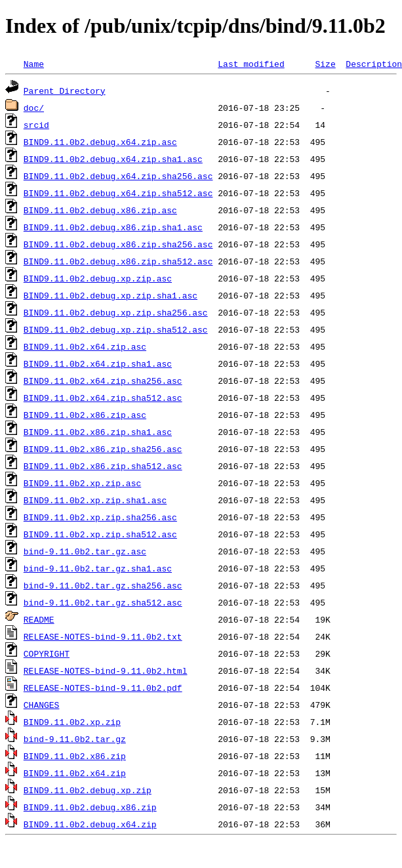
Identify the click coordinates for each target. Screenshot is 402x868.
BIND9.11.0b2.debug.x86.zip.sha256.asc (118, 244)
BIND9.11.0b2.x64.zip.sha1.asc (98, 363)
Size (325, 64)
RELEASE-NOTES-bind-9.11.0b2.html (106, 671)
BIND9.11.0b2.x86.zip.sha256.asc (103, 449)
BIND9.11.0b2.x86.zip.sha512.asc (103, 466)
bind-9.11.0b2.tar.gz (75, 739)
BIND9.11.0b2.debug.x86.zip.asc (100, 210)
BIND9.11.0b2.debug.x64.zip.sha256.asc (118, 176)
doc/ (34, 108)
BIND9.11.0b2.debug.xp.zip (88, 790)
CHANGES (42, 705)
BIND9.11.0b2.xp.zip (72, 722)
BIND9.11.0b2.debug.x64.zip (90, 824)
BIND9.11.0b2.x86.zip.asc (85, 415)
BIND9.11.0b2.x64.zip (75, 773)
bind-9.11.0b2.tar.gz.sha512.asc (103, 602)
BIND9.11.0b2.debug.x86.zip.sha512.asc (118, 261)
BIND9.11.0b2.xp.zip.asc (82, 483)
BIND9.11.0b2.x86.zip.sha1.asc (98, 432)
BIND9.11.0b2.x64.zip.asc (85, 346)
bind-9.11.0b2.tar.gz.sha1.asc (98, 568)
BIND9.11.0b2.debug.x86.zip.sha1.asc (113, 227)
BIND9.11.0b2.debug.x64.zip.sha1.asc (113, 159)
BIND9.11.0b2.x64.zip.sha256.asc (103, 381)
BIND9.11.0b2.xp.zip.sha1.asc (95, 500)
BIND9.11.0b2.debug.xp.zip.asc (98, 278)
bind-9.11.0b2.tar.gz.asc (85, 551)
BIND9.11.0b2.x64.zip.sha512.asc (103, 398)
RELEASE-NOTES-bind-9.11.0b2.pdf (103, 688)
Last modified (251, 64)
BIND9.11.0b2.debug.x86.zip (90, 807)
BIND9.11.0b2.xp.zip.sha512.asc (100, 534)
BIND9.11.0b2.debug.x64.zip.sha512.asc (118, 193)
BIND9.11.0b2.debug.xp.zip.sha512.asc (116, 329)
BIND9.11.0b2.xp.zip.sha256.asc (100, 517)
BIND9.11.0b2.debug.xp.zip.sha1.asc (111, 295)
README (39, 619)
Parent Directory (65, 91)
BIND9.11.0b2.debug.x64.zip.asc (100, 142)
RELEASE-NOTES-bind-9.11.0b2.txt (103, 636)
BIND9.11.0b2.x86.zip (75, 756)
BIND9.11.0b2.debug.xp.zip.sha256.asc (116, 312)
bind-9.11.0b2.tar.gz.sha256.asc (103, 585)
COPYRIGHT (47, 653)
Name (34, 64)
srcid (36, 125)
